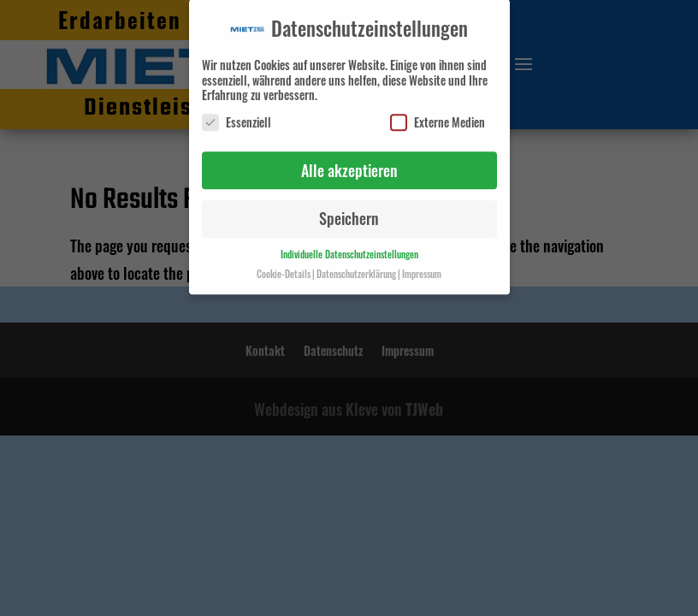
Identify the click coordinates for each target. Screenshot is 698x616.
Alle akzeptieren (349, 165)
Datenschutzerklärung (356, 269)
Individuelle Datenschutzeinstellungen (349, 249)
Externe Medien (438, 117)
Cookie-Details (284, 269)
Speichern (349, 213)
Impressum (422, 269)
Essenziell (237, 117)
